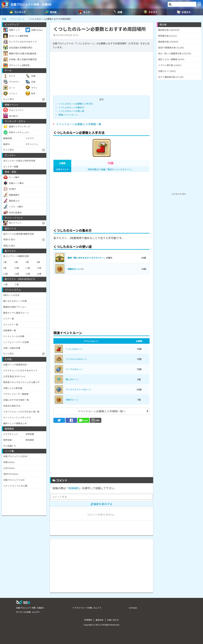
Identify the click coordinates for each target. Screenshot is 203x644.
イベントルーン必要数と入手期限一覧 (79, 124)
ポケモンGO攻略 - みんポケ (28, 612)
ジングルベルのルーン (76, 359)
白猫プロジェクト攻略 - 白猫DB (31, 4)
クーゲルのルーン (74, 369)
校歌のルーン (74, 269)
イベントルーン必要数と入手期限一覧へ (102, 411)
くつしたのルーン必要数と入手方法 (76, 104)
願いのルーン (72, 379)
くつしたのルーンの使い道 (71, 111)
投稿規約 (74, 488)
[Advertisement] (101, 199)
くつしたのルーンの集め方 (71, 107)
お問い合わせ (113, 620)
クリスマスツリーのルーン (78, 389)
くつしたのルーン (74, 349)
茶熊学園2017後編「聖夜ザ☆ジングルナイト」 (110, 169)
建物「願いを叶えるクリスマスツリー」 (87, 258)
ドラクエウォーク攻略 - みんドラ (87, 608)
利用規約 (88, 620)
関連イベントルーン (68, 115)
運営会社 (100, 620)
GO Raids (133, 608)
